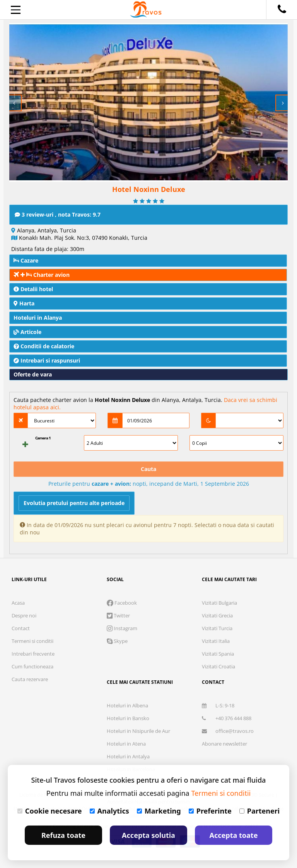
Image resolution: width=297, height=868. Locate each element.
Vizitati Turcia (217, 628)
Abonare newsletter (224, 744)
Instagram (122, 628)
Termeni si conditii (32, 641)
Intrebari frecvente (33, 654)
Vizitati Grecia (217, 615)
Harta (24, 303)
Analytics (109, 811)
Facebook (122, 603)
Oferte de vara (33, 374)
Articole (27, 332)
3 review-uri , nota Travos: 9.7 (58, 214)
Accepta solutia (148, 835)
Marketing (159, 811)
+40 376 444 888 (227, 718)
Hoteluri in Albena (127, 705)
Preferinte (210, 811)
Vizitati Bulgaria (219, 603)
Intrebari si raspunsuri (47, 360)
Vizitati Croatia (218, 666)
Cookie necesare (50, 811)
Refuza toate (63, 835)
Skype (117, 641)
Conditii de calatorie (44, 346)
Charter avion (42, 275)
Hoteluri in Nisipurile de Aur (138, 731)
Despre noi (24, 615)
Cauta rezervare (30, 679)
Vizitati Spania (218, 654)
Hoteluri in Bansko (128, 718)
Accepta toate (234, 835)
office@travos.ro (228, 731)
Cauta (148, 469)
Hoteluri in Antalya (128, 756)
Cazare (26, 260)
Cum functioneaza (32, 666)
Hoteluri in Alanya (38, 318)
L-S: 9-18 (218, 705)
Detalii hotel (33, 289)
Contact (21, 628)
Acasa (18, 603)
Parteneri (259, 811)
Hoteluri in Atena (126, 744)
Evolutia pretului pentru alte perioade (74, 503)
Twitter (118, 615)
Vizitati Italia (216, 641)
